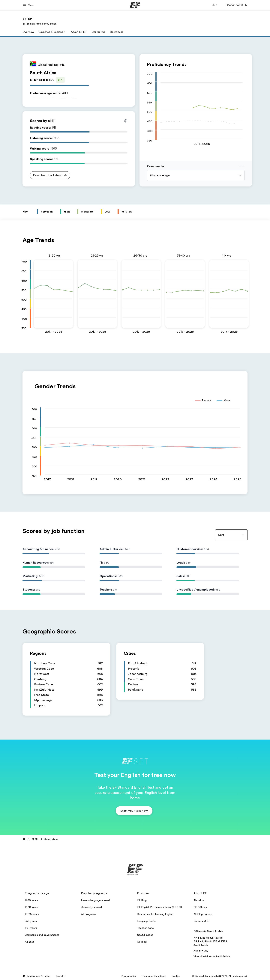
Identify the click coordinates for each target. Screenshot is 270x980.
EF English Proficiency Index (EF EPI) (160, 907)
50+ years (31, 928)
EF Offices (200, 907)
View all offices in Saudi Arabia (212, 956)
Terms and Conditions (154, 976)
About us (199, 900)
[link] (39, 21)
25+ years (31, 921)
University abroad (91, 907)
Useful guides (145, 935)
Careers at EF (202, 921)
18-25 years (32, 914)
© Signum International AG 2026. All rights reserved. (220, 976)
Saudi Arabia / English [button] (36, 976)
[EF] (135, 5)
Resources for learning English (155, 914)
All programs (88, 914)
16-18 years (31, 907)
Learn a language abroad (95, 900)
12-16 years (31, 900)
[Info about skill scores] (126, 121)
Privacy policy (129, 976)
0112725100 (201, 951)
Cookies (176, 976)
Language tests (146, 921)
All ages (29, 942)
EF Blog (142, 900)
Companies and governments (42, 935)
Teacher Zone (145, 928)
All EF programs (203, 914)
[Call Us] (236, 5)
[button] (29, 5)
